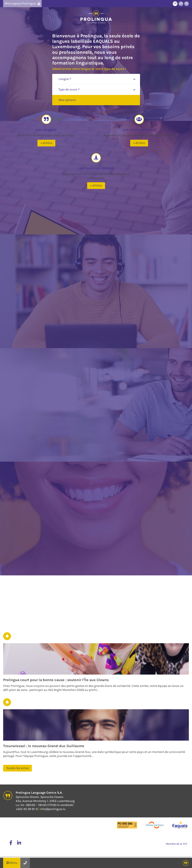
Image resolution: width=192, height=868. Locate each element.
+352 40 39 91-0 (27, 809)
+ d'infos (46, 143)
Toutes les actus (17, 768)
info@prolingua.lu (53, 809)
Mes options (67, 100)
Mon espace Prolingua (22, 3)
